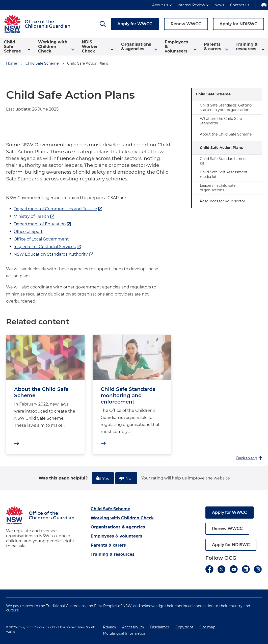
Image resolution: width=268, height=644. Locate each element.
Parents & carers (108, 545)
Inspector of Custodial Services (47, 247)
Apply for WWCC (135, 24)
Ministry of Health (34, 217)
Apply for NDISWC (238, 24)
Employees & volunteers (116, 536)
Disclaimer (160, 627)
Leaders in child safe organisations (218, 188)
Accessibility (133, 627)
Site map (207, 627)
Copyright (184, 627)
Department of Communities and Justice (58, 209)
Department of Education (43, 224)
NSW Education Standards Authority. (54, 254)
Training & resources (113, 554)
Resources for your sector (223, 201)
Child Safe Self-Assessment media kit (224, 174)
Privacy (110, 627)
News (219, 5)
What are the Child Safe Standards (221, 121)
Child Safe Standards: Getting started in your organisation (226, 108)
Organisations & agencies (118, 527)
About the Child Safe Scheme (226, 134)
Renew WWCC (186, 24)
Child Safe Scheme (42, 63)
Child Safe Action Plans (221, 148)
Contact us (240, 5)
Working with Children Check (122, 518)
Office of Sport (28, 232)
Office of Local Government (41, 239)
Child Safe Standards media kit (224, 161)
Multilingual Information (125, 633)
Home (11, 63)
